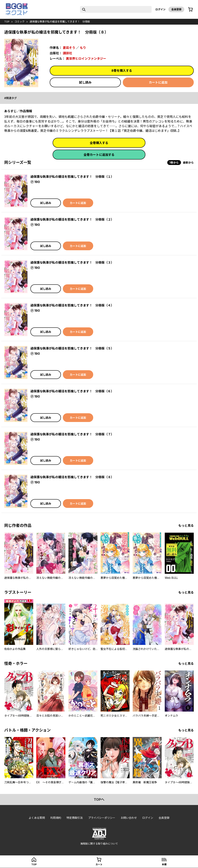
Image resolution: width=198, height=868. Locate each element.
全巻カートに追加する (99, 155)
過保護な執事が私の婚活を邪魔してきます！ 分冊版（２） (72, 219)
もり (83, 48)
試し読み (85, 82)
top (7, 22)
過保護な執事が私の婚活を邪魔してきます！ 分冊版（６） (72, 391)
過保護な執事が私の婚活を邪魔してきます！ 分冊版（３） (72, 262)
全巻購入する (99, 143)
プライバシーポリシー (102, 818)
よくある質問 (37, 818)
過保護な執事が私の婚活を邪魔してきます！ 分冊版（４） (72, 305)
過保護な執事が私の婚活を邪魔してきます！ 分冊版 (60, 22)
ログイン (160, 9)
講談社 (67, 53)
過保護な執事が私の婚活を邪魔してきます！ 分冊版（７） (72, 434)
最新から (188, 163)
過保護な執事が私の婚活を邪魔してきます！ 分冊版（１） (72, 177)
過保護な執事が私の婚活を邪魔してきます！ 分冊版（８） (72, 477)
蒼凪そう (69, 48)
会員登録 (176, 9)
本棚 (164, 864)
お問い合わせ (129, 818)
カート (99, 864)
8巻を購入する (122, 71)
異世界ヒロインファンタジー (86, 59)
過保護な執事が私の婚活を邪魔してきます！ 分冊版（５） (72, 348)
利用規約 (56, 818)
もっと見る (186, 525)
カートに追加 (158, 82)
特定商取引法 (75, 818)
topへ (99, 799)
